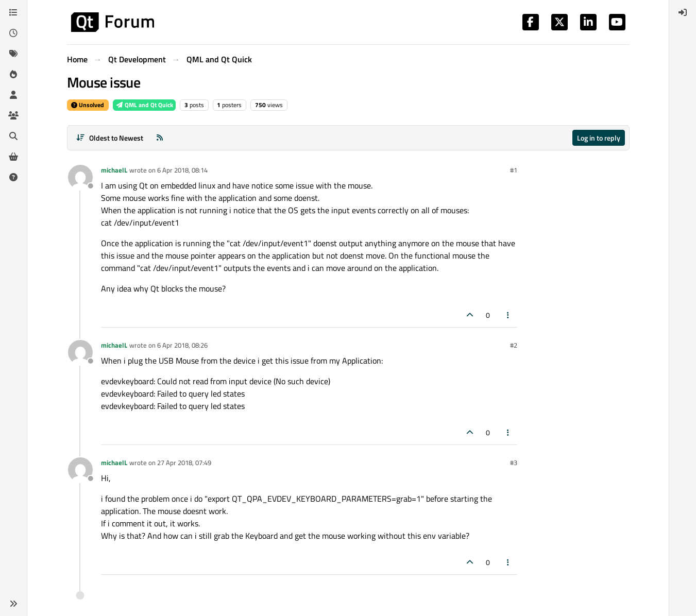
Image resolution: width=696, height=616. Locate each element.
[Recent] (13, 33)
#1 (514, 170)
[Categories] (13, 12)
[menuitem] (683, 12)
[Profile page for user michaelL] (80, 177)
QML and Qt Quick (144, 105)
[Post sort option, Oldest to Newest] (110, 138)
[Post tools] (508, 315)
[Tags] (13, 54)
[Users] (13, 95)
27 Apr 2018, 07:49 (184, 463)
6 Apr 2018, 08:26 (182, 345)
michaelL (114, 170)
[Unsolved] (13, 177)
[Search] (13, 136)
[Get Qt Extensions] (13, 157)
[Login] (683, 12)
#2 (514, 345)
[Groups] (13, 115)
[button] (13, 604)
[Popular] (13, 74)
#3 (514, 463)
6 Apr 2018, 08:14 (182, 170)
